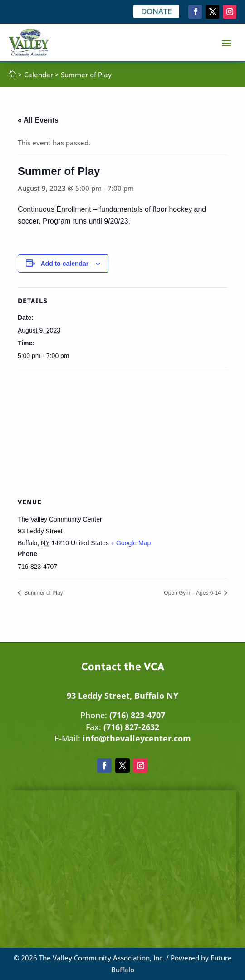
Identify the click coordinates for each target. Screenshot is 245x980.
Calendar (39, 75)
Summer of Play (43, 593)
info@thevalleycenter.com (137, 738)
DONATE (156, 11)
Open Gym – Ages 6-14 (193, 593)
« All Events (38, 120)
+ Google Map (131, 543)
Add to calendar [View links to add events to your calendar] (65, 264)
